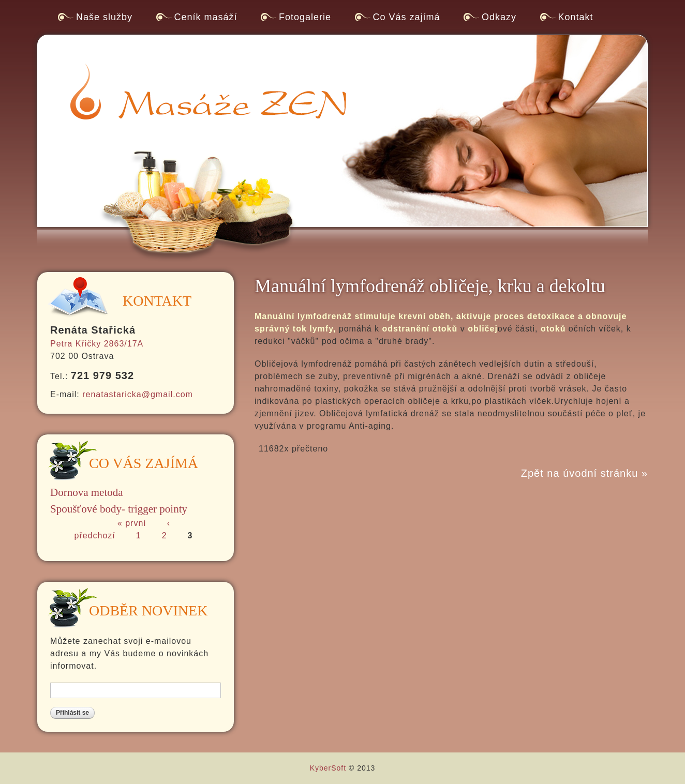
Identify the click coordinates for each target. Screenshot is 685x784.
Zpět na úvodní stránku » (584, 473)
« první (132, 523)
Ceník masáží (206, 17)
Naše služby (104, 17)
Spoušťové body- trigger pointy (119, 509)
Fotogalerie (305, 17)
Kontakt (576, 17)
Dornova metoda (87, 492)
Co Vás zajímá (407, 17)
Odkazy (499, 17)
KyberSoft (328, 768)
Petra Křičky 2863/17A (97, 344)
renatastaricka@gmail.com (138, 394)
